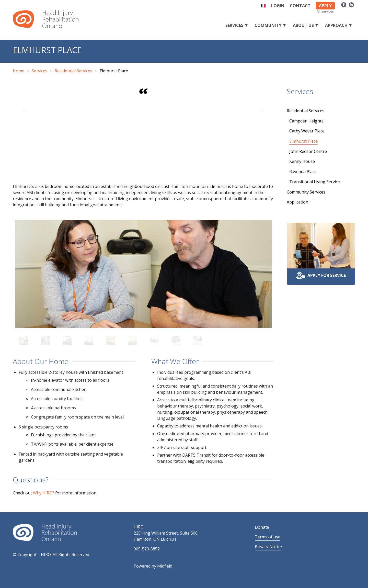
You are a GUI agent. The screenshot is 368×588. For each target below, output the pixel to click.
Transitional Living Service (315, 182)
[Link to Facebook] (344, 5)
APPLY (325, 6)
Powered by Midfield (153, 566)
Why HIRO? (44, 493)
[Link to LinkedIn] (351, 5)
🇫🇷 (263, 6)
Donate (262, 527)
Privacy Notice (268, 547)
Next (262, 110)
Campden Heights (306, 121)
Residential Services (306, 111)
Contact (300, 6)
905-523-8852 (147, 549)
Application (297, 202)
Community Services (306, 192)
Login (278, 6)
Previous (24, 110)
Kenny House (302, 161)
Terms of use (268, 537)
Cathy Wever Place (307, 131)
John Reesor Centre (308, 151)
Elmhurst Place (47, 50)
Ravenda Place (303, 172)
